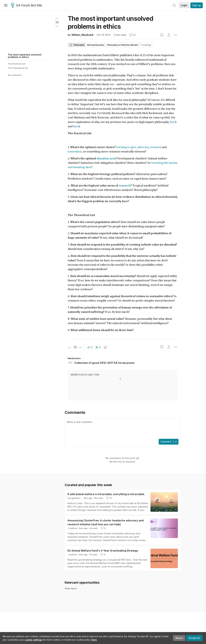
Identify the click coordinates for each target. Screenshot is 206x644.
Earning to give (126, 147)
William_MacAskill (82, 35)
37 (109, 498)
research (155, 147)
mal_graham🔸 (75, 498)
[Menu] (6, 5)
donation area (106, 158)
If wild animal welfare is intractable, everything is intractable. (106, 494)
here (94, 640)
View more (71, 588)
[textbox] (122, 428)
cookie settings (33, 640)
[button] (90, 347)
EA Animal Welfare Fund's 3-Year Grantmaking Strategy (103, 551)
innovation (75, 152)
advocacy (143, 147)
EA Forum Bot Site (26, 5)
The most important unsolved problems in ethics (25, 56)
